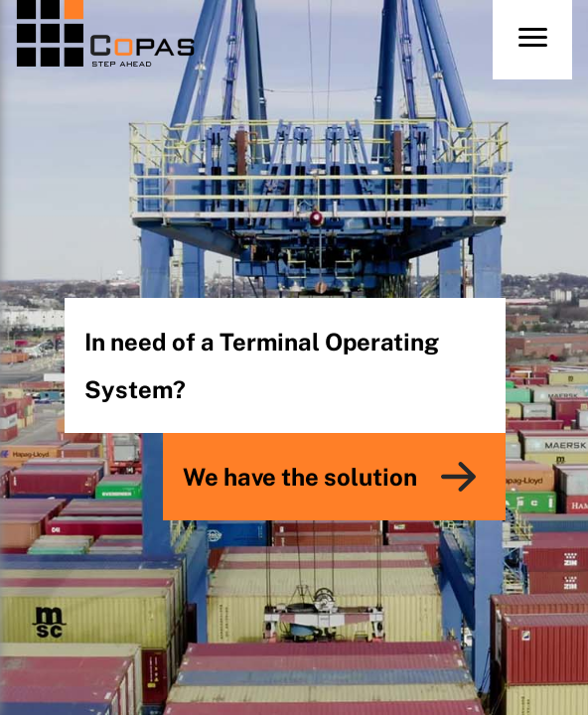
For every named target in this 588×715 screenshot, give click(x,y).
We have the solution (300, 477)
